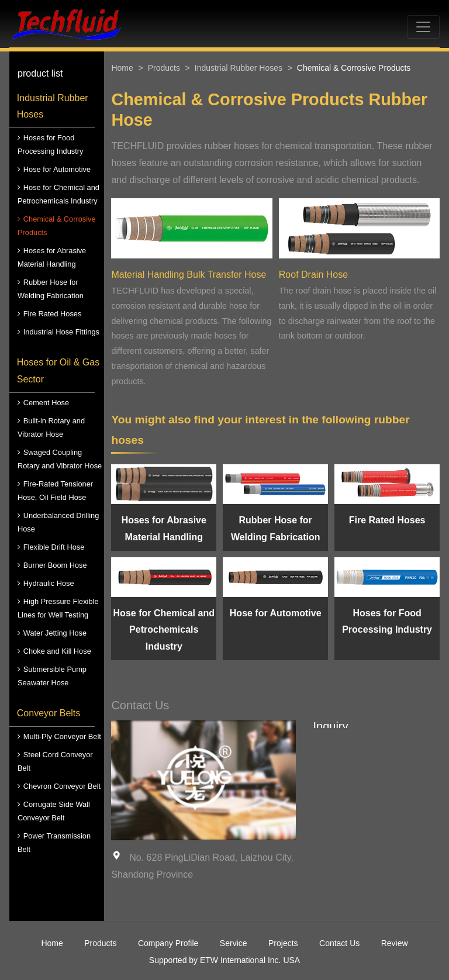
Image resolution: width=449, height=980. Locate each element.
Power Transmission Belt (54, 843)
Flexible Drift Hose (54, 547)
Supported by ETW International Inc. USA (224, 960)
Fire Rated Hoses (53, 314)
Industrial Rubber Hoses (53, 106)
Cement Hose (46, 403)
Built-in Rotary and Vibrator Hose (51, 427)
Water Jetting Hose (55, 633)
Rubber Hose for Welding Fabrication (51, 289)
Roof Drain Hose (313, 275)
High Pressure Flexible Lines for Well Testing (58, 608)
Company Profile (168, 943)
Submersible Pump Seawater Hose (52, 676)
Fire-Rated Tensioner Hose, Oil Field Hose (55, 491)
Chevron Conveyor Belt (62, 786)
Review (395, 943)
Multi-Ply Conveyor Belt (62, 736)
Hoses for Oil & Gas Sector (58, 371)
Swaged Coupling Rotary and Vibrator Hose (60, 459)
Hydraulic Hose (49, 583)
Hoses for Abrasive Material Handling (52, 257)
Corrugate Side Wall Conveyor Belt (54, 811)
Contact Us (339, 943)
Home (122, 68)
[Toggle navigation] (423, 27)
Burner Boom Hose (55, 565)
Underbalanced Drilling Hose (58, 522)
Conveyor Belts (49, 713)
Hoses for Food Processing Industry (50, 144)
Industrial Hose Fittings (61, 332)
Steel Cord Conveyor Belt (55, 761)
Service (234, 943)
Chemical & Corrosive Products (57, 226)
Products (164, 68)
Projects (283, 943)
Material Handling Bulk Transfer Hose (189, 275)
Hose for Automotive (57, 169)
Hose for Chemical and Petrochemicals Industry (58, 194)
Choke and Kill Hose (57, 651)
